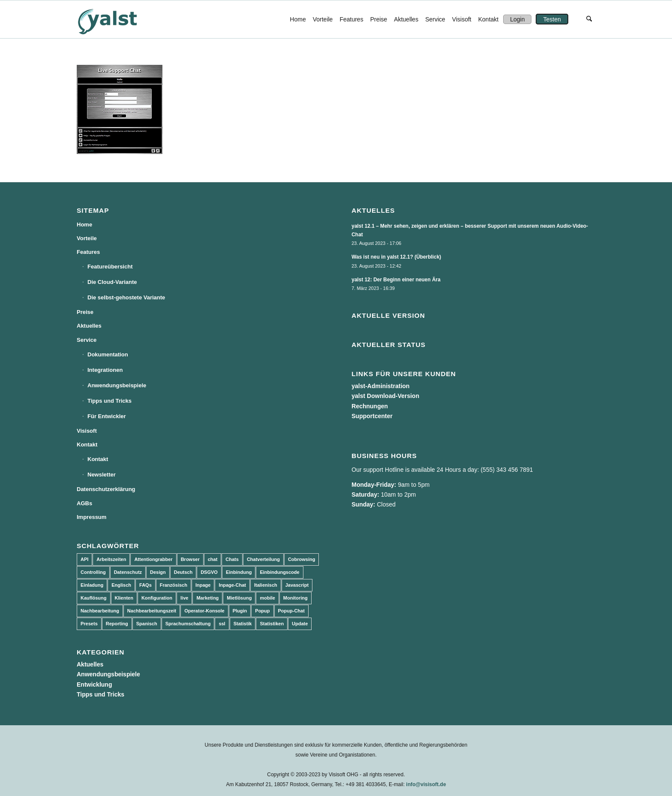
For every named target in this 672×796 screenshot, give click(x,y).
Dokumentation (108, 354)
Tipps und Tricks (109, 401)
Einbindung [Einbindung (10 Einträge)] (239, 572)
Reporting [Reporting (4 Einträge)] (117, 624)
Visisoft (87, 431)
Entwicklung (94, 684)
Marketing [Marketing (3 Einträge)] (207, 598)
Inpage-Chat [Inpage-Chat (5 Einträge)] (232, 585)
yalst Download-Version (385, 396)
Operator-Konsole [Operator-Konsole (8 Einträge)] (204, 611)
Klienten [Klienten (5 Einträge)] (124, 598)
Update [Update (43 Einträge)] (300, 624)
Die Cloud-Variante (112, 282)
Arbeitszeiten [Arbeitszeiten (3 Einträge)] (111, 559)
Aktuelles (89, 326)
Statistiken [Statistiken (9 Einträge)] (272, 624)
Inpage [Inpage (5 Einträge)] (203, 585)
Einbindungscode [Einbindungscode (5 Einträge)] (279, 572)
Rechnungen (370, 406)
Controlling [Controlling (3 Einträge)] (93, 572)
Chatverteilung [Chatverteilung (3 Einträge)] (263, 559)
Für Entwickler (107, 416)
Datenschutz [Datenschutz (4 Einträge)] (128, 572)
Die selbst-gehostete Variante (126, 297)
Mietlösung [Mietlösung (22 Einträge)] (239, 598)
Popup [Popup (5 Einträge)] (262, 611)
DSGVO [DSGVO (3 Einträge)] (209, 572)
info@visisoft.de (426, 784)
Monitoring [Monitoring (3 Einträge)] (295, 598)
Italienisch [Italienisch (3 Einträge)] (266, 585)
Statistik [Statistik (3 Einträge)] (243, 624)
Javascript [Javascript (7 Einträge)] (297, 585)
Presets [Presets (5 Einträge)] (89, 624)
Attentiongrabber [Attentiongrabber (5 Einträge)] (153, 559)
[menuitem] (298, 19)
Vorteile (87, 238)
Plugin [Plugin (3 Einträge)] (240, 611)
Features (88, 252)
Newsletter (102, 475)
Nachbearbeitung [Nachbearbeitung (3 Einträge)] (100, 611)
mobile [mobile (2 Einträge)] (267, 598)
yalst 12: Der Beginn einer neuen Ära (396, 280)
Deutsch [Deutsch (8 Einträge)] (183, 572)
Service (87, 340)
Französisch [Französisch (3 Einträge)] (174, 585)
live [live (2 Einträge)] (184, 598)
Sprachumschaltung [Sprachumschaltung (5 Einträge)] (188, 624)
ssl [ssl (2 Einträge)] (222, 624)
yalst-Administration (380, 386)
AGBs (84, 503)
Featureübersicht (110, 267)
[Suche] (589, 19)
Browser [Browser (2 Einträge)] (190, 559)
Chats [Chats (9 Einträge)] (232, 559)
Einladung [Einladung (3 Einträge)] (92, 585)
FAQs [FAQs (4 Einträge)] (145, 585)
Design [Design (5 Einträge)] (158, 572)
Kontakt (87, 445)
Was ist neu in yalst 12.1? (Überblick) (396, 257)
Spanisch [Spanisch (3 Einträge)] (147, 624)
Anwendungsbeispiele (117, 385)
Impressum (91, 517)
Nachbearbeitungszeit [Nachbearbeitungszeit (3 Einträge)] (152, 611)
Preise (85, 312)
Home (84, 225)
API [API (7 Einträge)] (84, 559)
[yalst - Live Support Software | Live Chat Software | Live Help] (118, 19)
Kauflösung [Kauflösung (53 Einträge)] (94, 598)
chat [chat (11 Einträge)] (213, 559)
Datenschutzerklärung (106, 489)
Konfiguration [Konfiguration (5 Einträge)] (157, 598)
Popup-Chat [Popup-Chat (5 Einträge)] (291, 611)
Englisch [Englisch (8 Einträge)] (121, 585)
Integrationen (105, 370)
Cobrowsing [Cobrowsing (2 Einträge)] (302, 559)
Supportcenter (372, 416)
